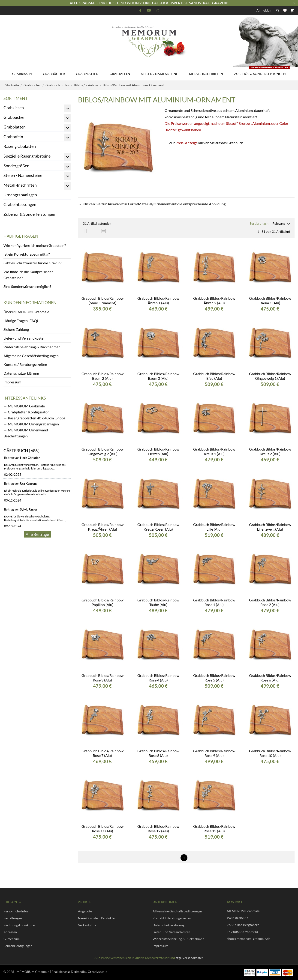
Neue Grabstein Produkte (96, 918)
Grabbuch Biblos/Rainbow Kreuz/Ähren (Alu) (102, 527)
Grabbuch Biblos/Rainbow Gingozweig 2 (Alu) (102, 451)
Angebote (85, 911)
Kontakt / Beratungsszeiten (25, 364)
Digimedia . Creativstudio (89, 972)
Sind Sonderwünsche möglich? (27, 286)
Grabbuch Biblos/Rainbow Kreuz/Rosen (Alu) (158, 527)
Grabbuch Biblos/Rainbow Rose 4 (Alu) (158, 678)
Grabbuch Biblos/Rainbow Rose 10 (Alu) (270, 753)
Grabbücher (54, 74)
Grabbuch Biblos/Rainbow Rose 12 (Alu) (158, 829)
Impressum (12, 382)
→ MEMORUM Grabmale (24, 406)
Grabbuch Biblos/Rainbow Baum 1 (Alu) (270, 300)
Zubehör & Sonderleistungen (262, 71)
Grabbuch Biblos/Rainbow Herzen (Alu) (158, 451)
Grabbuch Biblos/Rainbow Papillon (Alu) (102, 602)
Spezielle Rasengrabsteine (27, 156)
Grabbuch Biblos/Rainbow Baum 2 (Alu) (102, 376)
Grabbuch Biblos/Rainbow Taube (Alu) (158, 602)
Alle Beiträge (37, 534)
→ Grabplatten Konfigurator (26, 412)
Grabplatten (87, 74)
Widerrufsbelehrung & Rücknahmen (32, 347)
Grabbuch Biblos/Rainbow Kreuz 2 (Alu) (270, 451)
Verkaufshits (87, 925)
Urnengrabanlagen (20, 195)
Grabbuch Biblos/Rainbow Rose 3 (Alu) (102, 678)
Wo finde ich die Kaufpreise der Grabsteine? (28, 275)
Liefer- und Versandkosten (24, 338)
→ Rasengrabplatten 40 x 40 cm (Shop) (34, 418)
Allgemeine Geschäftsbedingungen (31, 356)
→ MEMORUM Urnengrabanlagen (31, 424)
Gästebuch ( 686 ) (21, 451)
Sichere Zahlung (16, 329)
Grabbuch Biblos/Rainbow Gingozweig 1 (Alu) (270, 376)
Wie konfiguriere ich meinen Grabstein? (35, 245)
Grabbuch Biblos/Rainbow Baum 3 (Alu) (158, 376)
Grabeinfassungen (20, 204)
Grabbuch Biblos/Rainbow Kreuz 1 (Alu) (214, 451)
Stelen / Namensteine (160, 74)
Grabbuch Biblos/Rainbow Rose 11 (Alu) (102, 829)
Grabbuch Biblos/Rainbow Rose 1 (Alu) (214, 602)
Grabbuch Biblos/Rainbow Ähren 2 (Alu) (214, 300)
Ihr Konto (12, 902)
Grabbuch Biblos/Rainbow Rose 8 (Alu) (158, 753)
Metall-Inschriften (206, 74)
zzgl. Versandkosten (190, 958)
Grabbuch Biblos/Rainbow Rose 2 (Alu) (270, 602)
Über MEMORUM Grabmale (26, 312)
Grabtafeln (120, 74)
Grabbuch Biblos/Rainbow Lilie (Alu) (214, 527)
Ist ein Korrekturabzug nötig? (27, 254)
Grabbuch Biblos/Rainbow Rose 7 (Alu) (102, 753)
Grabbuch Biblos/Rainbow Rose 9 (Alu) (214, 753)
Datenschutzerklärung (21, 373)
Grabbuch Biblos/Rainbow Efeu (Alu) (214, 376)
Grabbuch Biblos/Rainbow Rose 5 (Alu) (214, 678)
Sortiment (16, 98)
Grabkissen (22, 74)
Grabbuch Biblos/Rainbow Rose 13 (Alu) (214, 829)
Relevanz (279, 224)
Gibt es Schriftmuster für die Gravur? (32, 263)
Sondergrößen (16, 166)
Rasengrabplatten (20, 146)
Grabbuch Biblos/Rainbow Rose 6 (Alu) (270, 678)
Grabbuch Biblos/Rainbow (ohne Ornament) (102, 300)
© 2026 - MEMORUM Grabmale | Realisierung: (37, 972)
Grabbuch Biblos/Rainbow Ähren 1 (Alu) (158, 300)
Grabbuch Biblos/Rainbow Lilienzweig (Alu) (270, 527)
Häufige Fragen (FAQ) (21, 321)
